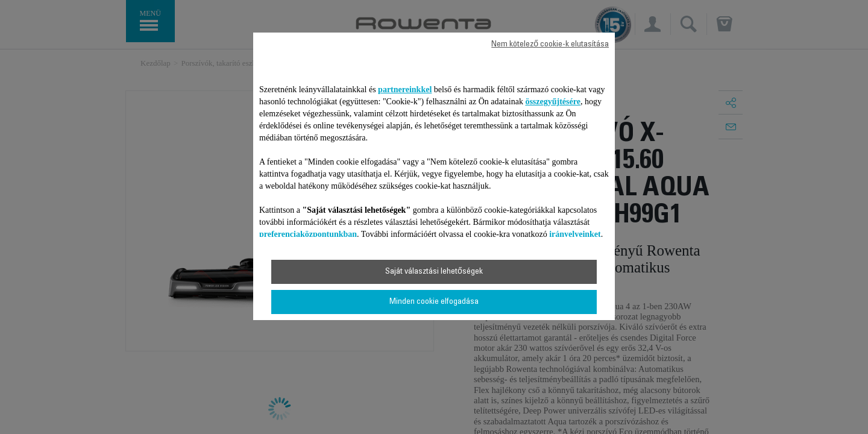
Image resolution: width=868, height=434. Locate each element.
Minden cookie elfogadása (434, 302)
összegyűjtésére (553, 102)
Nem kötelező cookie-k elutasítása (550, 45)
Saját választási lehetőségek (434, 272)
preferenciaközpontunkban (308, 234)
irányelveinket (575, 234)
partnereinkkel (405, 90)
